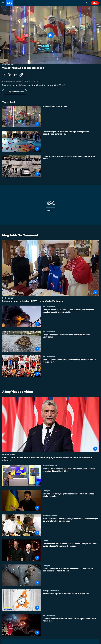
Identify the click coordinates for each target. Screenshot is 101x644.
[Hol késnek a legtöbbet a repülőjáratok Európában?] (71, 602)
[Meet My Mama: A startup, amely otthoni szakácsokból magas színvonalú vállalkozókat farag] (71, 527)
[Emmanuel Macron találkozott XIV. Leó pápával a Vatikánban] (50, 301)
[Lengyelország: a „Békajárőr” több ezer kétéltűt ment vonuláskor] (71, 343)
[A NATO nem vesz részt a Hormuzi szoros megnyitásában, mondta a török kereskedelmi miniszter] (50, 459)
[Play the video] (50, 35)
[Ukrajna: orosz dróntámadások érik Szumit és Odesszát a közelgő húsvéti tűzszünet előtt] (71, 318)
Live (95, 3)
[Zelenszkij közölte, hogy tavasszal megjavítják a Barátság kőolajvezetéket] (71, 502)
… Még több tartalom (15, 92)
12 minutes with (50, 466)
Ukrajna (46, 491)
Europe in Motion (51, 590)
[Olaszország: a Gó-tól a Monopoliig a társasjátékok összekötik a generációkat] (71, 142)
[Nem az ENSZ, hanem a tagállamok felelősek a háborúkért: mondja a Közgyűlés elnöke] (71, 477)
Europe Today (8, 454)
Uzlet (45, 541)
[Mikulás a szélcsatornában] (71, 117)
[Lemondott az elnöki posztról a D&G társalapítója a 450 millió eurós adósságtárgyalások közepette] (71, 552)
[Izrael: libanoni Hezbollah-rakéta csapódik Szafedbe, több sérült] (71, 166)
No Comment (8, 298)
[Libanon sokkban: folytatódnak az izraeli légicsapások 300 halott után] (71, 627)
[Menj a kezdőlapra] (9, 3)
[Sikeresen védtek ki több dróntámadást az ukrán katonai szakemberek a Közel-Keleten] (71, 577)
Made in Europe (50, 516)
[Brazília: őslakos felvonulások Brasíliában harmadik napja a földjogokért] (71, 368)
